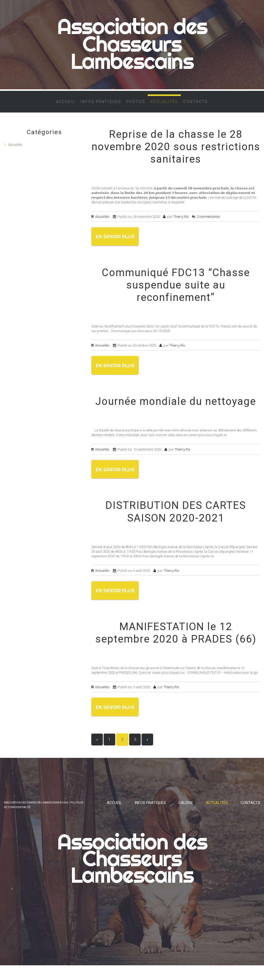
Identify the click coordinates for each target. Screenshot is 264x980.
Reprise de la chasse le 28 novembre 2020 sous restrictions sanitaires (176, 151)
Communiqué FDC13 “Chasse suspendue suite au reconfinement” (176, 290)
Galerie (186, 813)
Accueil (66, 106)
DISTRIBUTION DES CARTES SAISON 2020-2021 (176, 520)
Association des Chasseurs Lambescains (132, 46)
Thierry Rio (181, 221)
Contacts (196, 106)
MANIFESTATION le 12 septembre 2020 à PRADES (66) (176, 642)
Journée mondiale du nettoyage (176, 408)
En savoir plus (120, 241)
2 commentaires (208, 221)
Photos (136, 106)
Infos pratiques (101, 106)
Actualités (164, 106)
